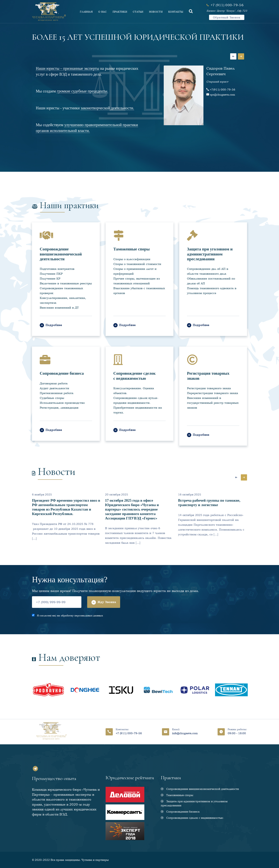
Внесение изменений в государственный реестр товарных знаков (213, 403)
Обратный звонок (227, 17)
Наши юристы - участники (85, 108)
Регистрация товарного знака (209, 388)
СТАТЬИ (138, 12)
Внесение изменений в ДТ (59, 308)
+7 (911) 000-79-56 (129, 733)
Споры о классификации (132, 259)
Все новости (218, 468)
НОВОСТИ (156, 12)
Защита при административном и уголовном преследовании (194, 803)
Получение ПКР (51, 274)
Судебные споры (52, 398)
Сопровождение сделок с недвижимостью (134, 376)
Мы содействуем (87, 128)
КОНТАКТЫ (176, 12)
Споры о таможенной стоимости (137, 264)
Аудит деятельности (54, 388)
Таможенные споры (131, 249)
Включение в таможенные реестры (66, 283)
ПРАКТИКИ (120, 12)
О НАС (103, 12)
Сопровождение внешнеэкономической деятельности (61, 254)
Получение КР (50, 278)
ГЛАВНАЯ (86, 12)
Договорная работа (54, 383)
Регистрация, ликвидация (59, 408)
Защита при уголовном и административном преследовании (210, 254)
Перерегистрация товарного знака (213, 393)
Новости (57, 472)
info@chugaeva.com (185, 733)
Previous (233, 56)
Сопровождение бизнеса (62, 373)
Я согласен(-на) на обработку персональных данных (69, 616)
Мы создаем (72, 91)
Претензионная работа (57, 393)
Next (241, 56)
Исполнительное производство (62, 403)
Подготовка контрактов (57, 269)
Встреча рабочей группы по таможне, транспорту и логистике (209, 503)
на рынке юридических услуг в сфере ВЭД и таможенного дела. (87, 71)
